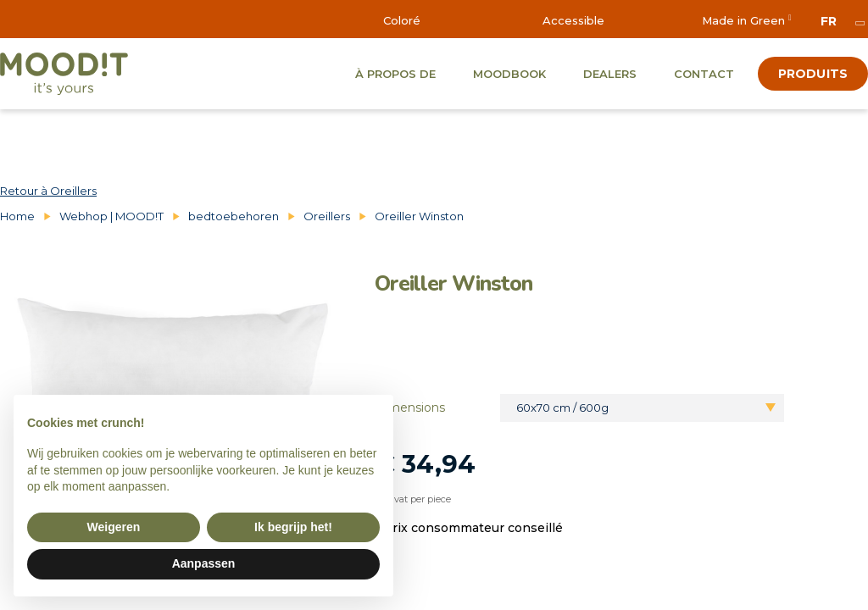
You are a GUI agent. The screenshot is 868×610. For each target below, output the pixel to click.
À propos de (395, 74)
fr (829, 21)
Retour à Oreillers (48, 191)
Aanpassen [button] (204, 563)
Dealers (610, 74)
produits (813, 74)
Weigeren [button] (114, 527)
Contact (704, 74)
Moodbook (509, 74)
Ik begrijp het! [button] (293, 527)
